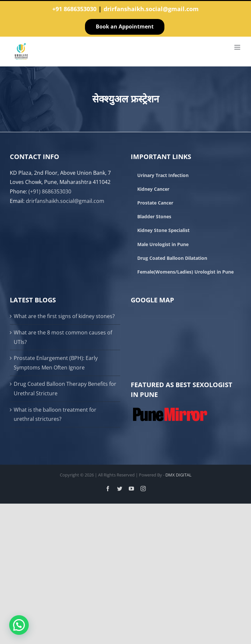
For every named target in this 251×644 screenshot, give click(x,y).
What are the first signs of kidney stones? (64, 316)
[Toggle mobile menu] (238, 47)
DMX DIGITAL (178, 475)
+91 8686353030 (74, 9)
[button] (19, 625)
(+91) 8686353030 (50, 191)
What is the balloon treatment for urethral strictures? (55, 414)
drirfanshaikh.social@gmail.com (151, 9)
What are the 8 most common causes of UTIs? (63, 337)
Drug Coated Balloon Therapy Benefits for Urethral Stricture (65, 389)
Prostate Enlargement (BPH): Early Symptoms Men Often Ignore (56, 363)
